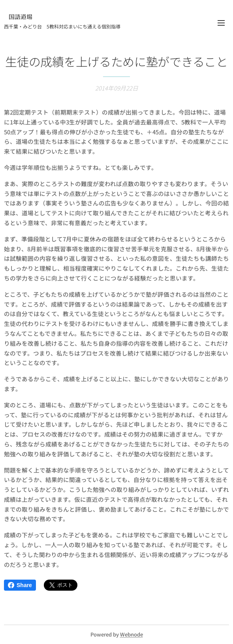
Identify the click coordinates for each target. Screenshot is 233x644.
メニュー (221, 23)
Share (20, 585)
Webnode (132, 634)
